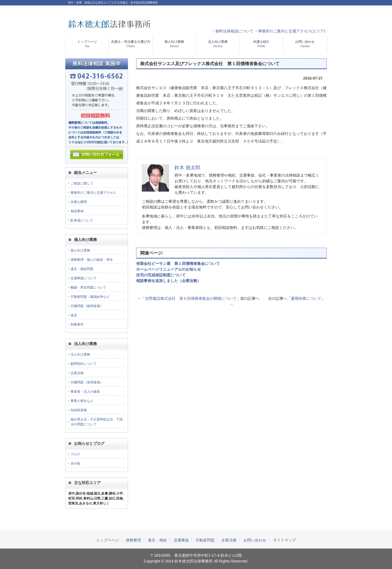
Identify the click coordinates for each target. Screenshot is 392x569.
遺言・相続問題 (82, 269)
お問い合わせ (305, 44)
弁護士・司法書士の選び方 (131, 44)
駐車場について (82, 220)
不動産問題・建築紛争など (90, 297)
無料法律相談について (234, 31)
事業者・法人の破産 (85, 392)
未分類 (75, 464)
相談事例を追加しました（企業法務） (169, 281)
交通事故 (181, 540)
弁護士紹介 (261, 44)
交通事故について (84, 278)
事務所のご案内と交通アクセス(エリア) (292, 31)
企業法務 (77, 373)
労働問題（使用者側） (87, 382)
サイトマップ (284, 540)
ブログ (75, 454)
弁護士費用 (79, 202)
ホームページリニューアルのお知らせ (169, 269)
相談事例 (77, 211)
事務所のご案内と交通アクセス (93, 193)
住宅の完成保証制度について (161, 275)
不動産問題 (205, 540)
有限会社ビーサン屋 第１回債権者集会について (178, 264)
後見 (74, 315)
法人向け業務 (218, 44)
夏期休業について (306, 298)
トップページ (87, 44)
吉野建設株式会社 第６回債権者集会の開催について (191, 298)
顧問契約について (84, 364)
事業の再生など (82, 401)
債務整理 (133, 540)
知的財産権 (79, 410)
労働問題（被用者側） (87, 306)
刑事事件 (77, 325)
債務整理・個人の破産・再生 (92, 260)
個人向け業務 (174, 44)
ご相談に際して (82, 183)
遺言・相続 (157, 540)
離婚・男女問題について (88, 287)
